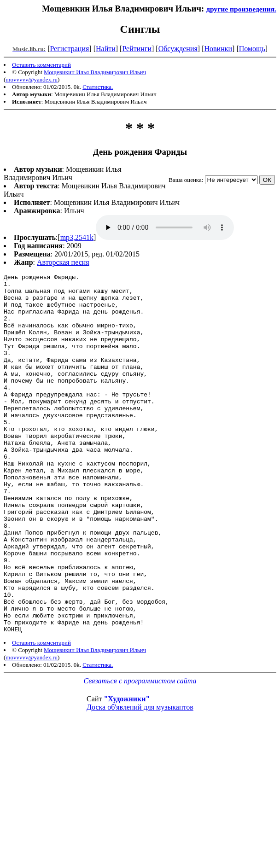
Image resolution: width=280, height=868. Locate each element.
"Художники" (127, 771)
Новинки (218, 49)
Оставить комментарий (41, 65)
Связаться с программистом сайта (140, 753)
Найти (106, 49)
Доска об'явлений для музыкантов (140, 779)
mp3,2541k (77, 237)
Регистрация (70, 49)
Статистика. (98, 87)
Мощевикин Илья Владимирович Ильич (95, 72)
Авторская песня (63, 262)
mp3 (165, 227)
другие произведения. (241, 9)
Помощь (252, 49)
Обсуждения (178, 49)
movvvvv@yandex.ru (32, 79)
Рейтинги (137, 49)
